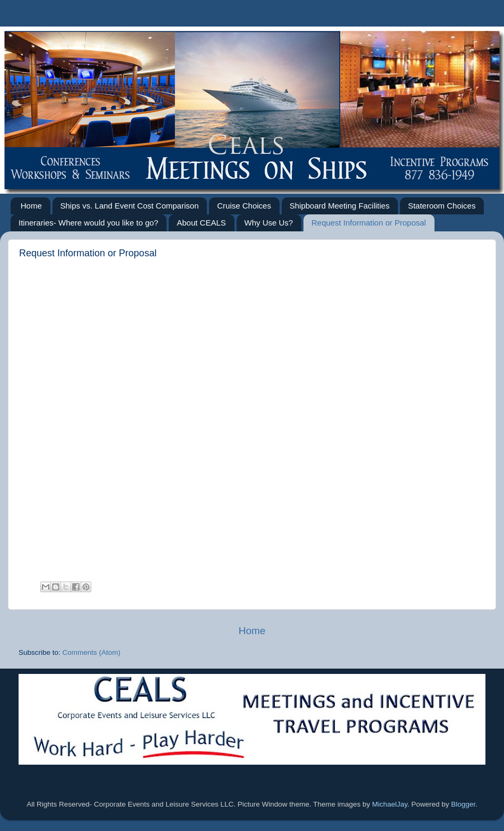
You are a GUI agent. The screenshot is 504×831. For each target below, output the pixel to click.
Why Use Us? (269, 223)
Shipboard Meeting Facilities (340, 206)
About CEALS (201, 223)
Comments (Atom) (92, 652)
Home (31, 206)
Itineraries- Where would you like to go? (88, 223)
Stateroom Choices (442, 206)
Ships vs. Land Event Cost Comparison (130, 206)
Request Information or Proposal (369, 223)
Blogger (463, 804)
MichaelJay (390, 804)
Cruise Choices (244, 206)
